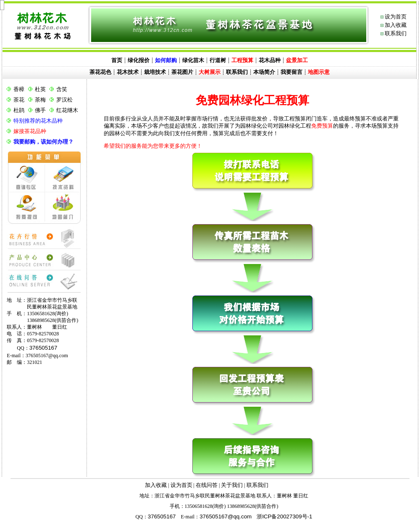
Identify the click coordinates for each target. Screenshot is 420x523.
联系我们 (396, 33)
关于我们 (232, 485)
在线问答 (207, 485)
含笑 (62, 89)
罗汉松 (64, 100)
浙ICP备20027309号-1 (284, 516)
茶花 (19, 100)
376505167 (43, 348)
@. (226, 516)
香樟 (19, 89)
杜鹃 (19, 110)
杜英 (40, 89)
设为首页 (396, 17)
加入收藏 (396, 25)
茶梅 (40, 100)
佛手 (40, 110)
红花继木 (67, 110)
